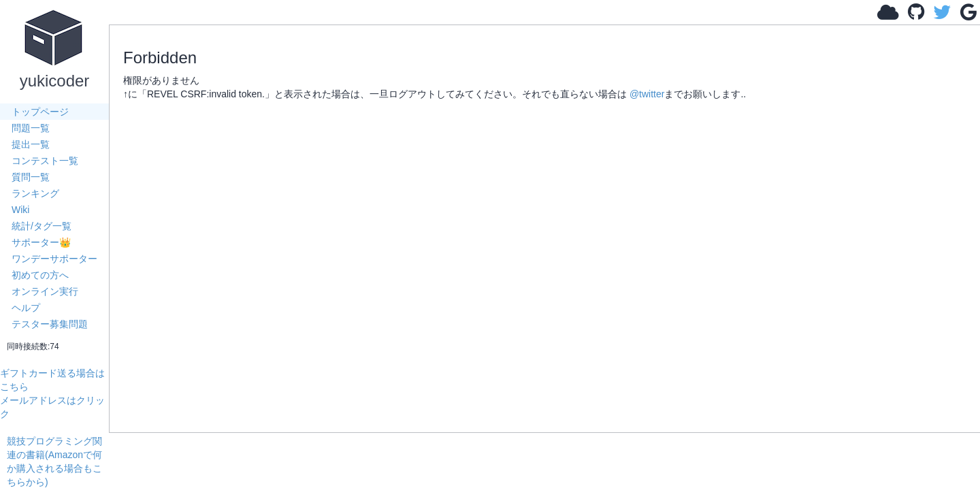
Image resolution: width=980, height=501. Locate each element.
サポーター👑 (41, 242)
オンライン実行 (45, 291)
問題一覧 (31, 128)
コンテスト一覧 (45, 161)
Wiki (20, 210)
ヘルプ (26, 308)
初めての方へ (40, 275)
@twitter (647, 94)
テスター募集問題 (50, 324)
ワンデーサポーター (54, 259)
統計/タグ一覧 (42, 226)
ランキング (35, 193)
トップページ (40, 112)
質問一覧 (31, 177)
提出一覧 (31, 144)
